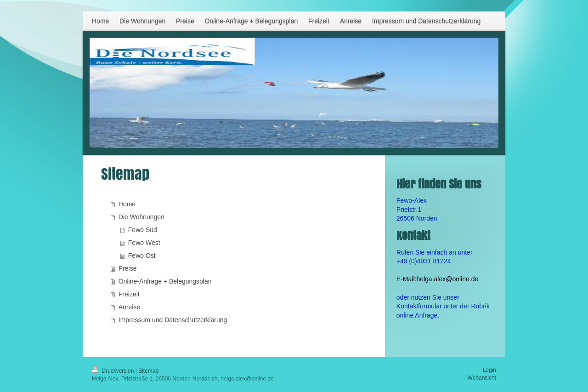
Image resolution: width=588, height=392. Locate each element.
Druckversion (114, 371)
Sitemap (148, 371)
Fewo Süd (143, 230)
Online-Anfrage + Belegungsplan (165, 281)
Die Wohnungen (141, 217)
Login (489, 370)
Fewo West (144, 243)
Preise (128, 268)
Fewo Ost (142, 256)
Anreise (129, 307)
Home (127, 204)
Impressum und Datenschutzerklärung (173, 320)
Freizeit (129, 294)
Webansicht (482, 378)
